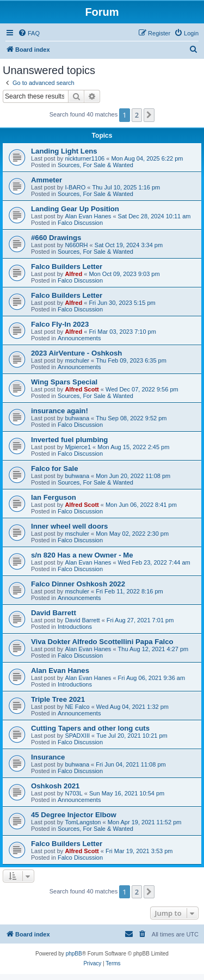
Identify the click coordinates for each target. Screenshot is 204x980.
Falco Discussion (80, 223)
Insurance (48, 757)
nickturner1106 (85, 158)
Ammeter (47, 180)
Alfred (73, 274)
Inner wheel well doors (69, 526)
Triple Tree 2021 (58, 699)
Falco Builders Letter (67, 267)
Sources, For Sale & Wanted (95, 165)
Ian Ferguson (54, 497)
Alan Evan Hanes (88, 216)
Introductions (75, 627)
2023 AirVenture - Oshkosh (76, 353)
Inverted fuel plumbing (69, 440)
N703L (73, 793)
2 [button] (137, 115)
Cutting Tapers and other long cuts (90, 728)
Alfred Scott (82, 389)
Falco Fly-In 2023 (60, 324)
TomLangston (83, 822)
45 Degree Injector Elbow (74, 815)
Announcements (79, 338)
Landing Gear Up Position (75, 209)
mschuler (77, 360)
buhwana (77, 418)
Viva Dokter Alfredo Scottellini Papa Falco (102, 642)
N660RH (76, 245)
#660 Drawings (56, 238)
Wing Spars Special (64, 382)
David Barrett (54, 613)
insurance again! (60, 411)
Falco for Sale (54, 468)
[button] (149, 115)
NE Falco (77, 707)
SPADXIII (77, 736)
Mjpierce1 (78, 447)
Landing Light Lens (64, 151)
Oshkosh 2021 (55, 786)
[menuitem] (29, 33)
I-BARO (75, 187)
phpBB (74, 954)
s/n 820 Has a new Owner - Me (82, 555)
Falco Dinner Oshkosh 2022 (78, 584)
